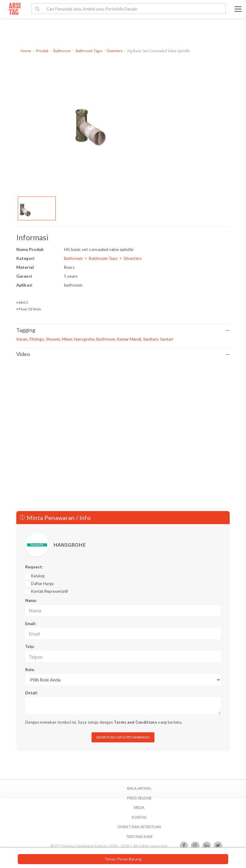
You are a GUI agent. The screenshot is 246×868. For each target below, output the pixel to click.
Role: (30, 670)
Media (139, 808)
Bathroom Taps (89, 51)
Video (123, 354)
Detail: (31, 693)
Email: (31, 624)
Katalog (38, 576)
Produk (42, 51)
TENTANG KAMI (139, 837)
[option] (37, 208)
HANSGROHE (70, 545)
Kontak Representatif (49, 591)
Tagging (123, 330)
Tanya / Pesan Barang (123, 859)
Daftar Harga (42, 584)
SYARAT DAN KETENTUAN (139, 827)
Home (26, 51)
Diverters (115, 51)
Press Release (139, 798)
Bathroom (62, 51)
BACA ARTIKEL (139, 788)
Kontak (139, 817)
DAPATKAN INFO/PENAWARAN (123, 737)
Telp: (30, 646)
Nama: (31, 600)
